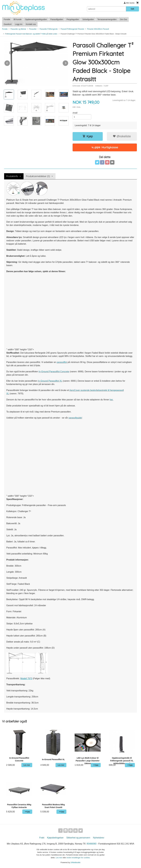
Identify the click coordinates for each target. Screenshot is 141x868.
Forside (7, 19)
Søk (132, 9)
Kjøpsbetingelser (55, 838)
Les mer (59, 858)
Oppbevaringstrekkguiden (36, 19)
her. (112, 400)
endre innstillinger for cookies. (78, 858)
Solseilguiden (88, 19)
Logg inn (19, 24)
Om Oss (123, 19)
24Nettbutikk (75, 862)
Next (68, 63)
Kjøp (88, 136)
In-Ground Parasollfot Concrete (54, 372)
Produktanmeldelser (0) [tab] (38, 176)
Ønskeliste (122, 136)
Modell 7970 (26, 678)
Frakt (42, 838)
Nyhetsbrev (99, 838)
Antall (75, 113)
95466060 (91, 844)
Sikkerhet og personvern (78, 838)
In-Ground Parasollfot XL (50, 381)
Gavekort (8, 24)
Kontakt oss (31, 24)
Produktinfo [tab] (12, 176)
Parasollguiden (57, 19)
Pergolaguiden (73, 19)
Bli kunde (18, 19)
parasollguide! (75, 418)
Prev (10, 63)
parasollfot (62, 362)
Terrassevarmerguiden (107, 19)
